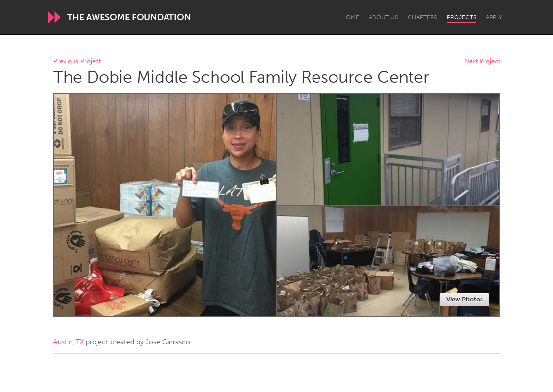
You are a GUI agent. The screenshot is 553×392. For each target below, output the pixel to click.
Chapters (422, 17)
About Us (383, 17)
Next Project (482, 61)
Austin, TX (69, 342)
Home (350, 17)
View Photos (465, 299)
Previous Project (77, 61)
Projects (461, 17)
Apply (494, 17)
